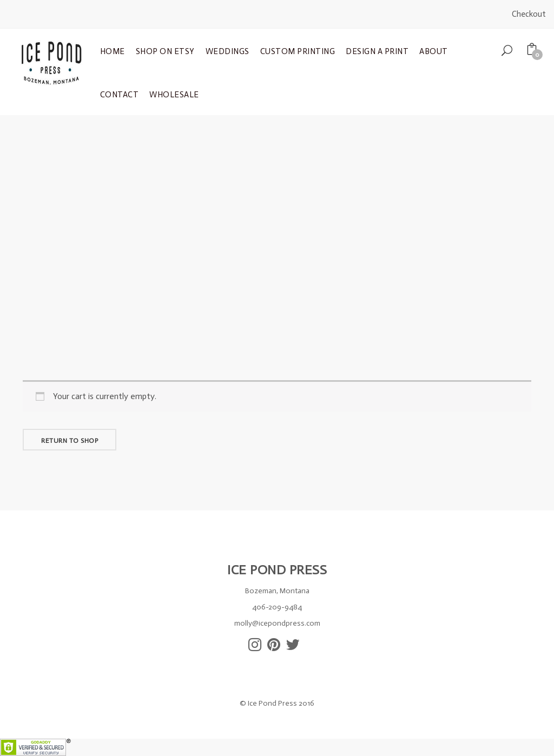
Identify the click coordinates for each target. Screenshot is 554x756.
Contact (120, 95)
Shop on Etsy (165, 51)
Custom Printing (298, 51)
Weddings (227, 51)
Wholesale (174, 95)
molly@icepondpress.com (277, 623)
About (434, 51)
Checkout (529, 14)
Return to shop (70, 441)
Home (113, 51)
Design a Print (377, 51)
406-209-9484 (277, 607)
